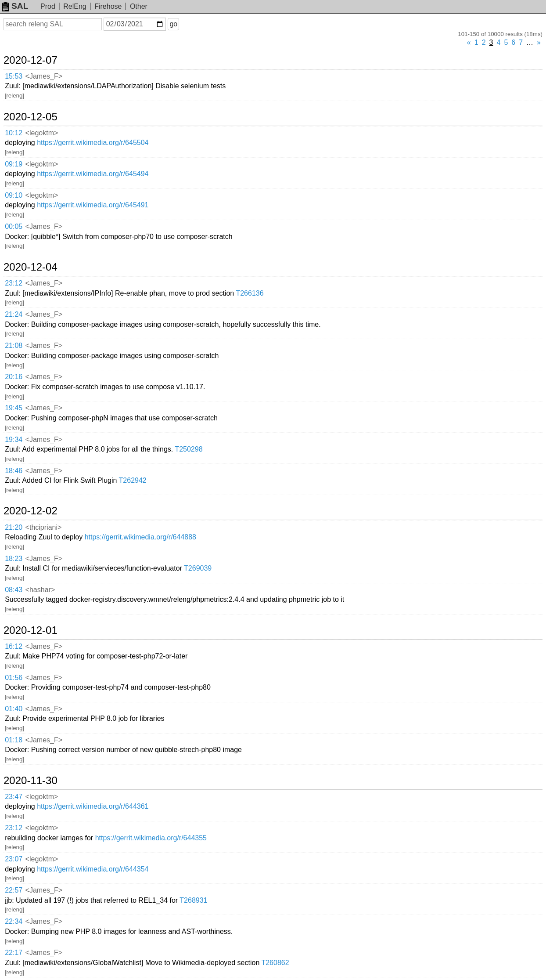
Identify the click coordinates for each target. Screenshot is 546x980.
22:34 (14, 921)
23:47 (14, 797)
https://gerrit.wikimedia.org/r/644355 (151, 838)
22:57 (14, 890)
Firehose (108, 6)
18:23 (14, 559)
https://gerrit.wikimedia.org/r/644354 (93, 869)
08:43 (14, 590)
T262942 (133, 480)
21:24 (14, 314)
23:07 (14, 859)
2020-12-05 (31, 117)
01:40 (14, 709)
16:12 (14, 646)
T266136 (250, 293)
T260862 (275, 963)
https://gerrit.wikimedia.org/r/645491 (93, 205)
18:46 (14, 471)
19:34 (14, 439)
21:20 (14, 527)
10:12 (14, 133)
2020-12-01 (31, 630)
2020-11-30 (31, 781)
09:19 (14, 164)
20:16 (14, 377)
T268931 (193, 900)
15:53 (14, 76)
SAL (15, 6)
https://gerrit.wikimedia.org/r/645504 (93, 143)
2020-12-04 (31, 267)
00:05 (14, 226)
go (173, 24)
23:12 (14, 283)
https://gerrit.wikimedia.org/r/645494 (93, 174)
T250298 (189, 449)
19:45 (14, 408)
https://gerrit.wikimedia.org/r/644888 (140, 537)
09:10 (14, 195)
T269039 (198, 568)
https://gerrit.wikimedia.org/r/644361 (93, 806)
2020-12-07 (31, 60)
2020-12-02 (31, 511)
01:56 (14, 678)
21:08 (14, 345)
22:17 (14, 953)
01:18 (14, 740)
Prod (48, 6)
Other (139, 6)
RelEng (75, 6)
